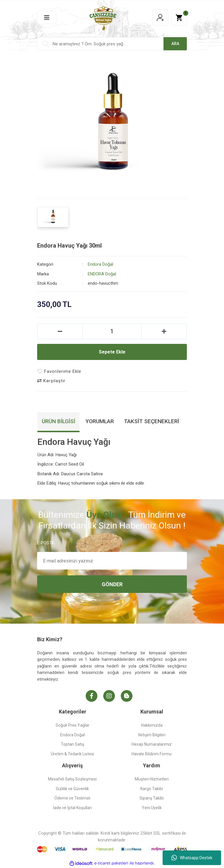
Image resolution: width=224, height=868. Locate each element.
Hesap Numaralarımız (152, 744)
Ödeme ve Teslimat (72, 798)
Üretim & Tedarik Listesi (73, 754)
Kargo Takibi (152, 789)
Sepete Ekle (112, 352)
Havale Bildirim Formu (152, 754)
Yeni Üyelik (152, 808)
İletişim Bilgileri (152, 735)
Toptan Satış (73, 744)
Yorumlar (100, 421)
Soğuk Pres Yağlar (73, 725)
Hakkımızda (152, 725)
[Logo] (103, 17)
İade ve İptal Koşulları (72, 808)
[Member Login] (160, 18)
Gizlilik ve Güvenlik (72, 789)
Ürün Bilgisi (58, 421)
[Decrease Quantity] (60, 331)
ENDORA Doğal (102, 274)
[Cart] (179, 18)
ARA (175, 44)
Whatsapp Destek (192, 858)
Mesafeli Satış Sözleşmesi (72, 779)
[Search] (112, 44)
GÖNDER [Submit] (112, 584)
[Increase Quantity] (164, 331)
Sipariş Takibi (152, 798)
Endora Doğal (100, 264)
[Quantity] (112, 331)
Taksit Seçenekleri (151, 421)
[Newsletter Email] (112, 561)
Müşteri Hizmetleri (152, 779)
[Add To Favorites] (59, 372)
